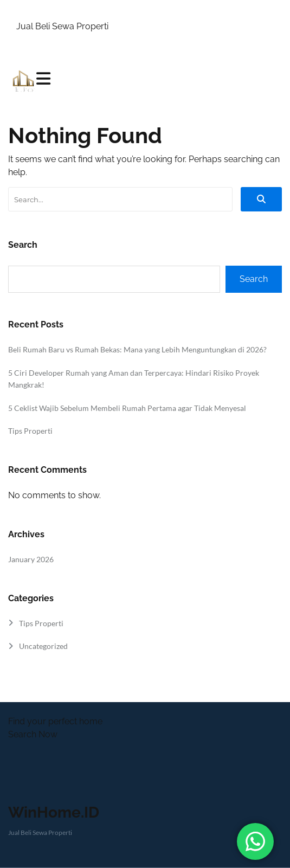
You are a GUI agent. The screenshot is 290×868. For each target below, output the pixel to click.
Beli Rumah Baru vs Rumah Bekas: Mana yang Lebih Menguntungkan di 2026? (137, 349)
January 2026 (31, 559)
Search (23, 245)
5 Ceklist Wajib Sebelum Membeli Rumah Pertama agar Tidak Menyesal (127, 408)
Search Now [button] (33, 734)
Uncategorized (43, 646)
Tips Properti (30, 431)
